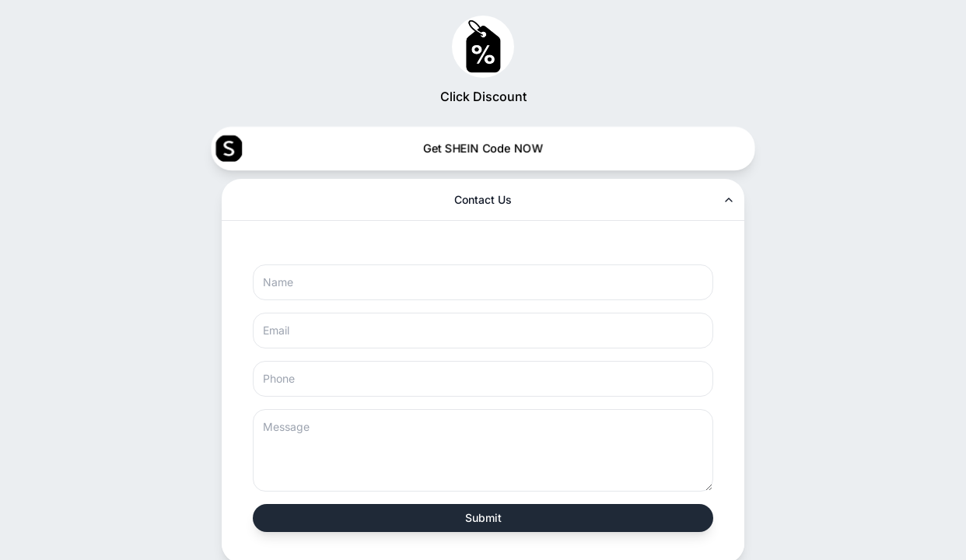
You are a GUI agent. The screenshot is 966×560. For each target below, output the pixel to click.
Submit (483, 518)
